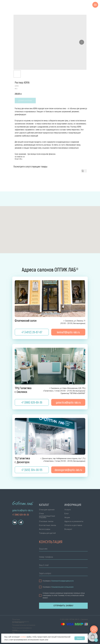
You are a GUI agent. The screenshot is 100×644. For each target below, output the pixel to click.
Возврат (68, 529)
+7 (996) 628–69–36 (20, 515)
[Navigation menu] (95, 5)
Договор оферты (18, 622)
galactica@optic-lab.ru (23, 510)
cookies (23, 637)
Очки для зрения (47, 510)
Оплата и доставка (73, 525)
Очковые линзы (46, 521)
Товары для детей (47, 533)
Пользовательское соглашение (24, 625)
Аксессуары (45, 529)
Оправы (43, 517)
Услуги (68, 510)
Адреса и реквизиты (74, 521)
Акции (67, 517)
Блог (67, 514)
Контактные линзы (48, 525)
